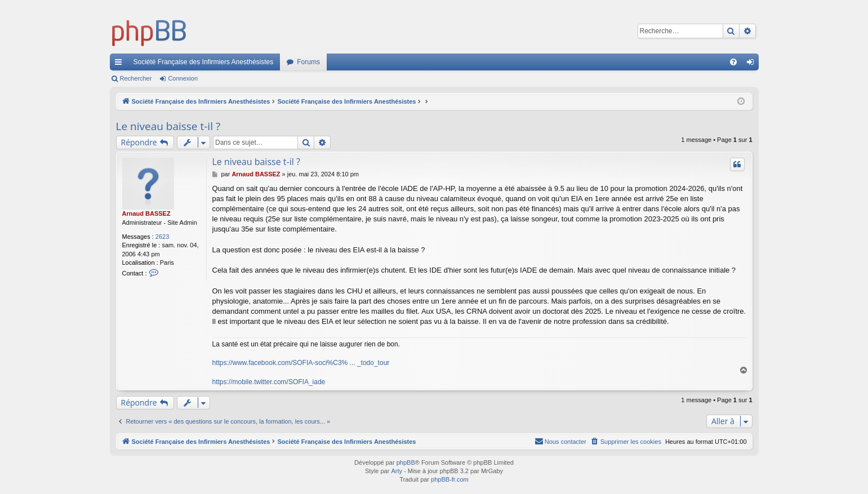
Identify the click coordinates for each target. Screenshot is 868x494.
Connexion (183, 78)
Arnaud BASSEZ (146, 213)
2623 (162, 237)
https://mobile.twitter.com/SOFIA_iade (269, 382)
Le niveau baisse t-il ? (168, 126)
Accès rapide (121, 64)
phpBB (406, 462)
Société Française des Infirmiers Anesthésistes (204, 62)
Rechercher (136, 78)
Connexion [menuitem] (752, 64)
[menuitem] (733, 62)
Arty (397, 471)
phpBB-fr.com (450, 479)
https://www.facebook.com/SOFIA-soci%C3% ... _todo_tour (301, 363)
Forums (308, 62)
